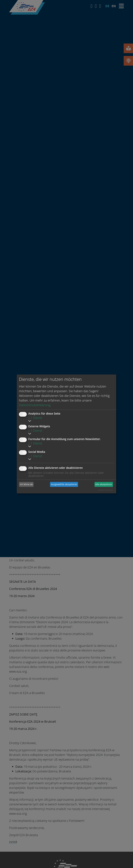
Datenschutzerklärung (35, 405)
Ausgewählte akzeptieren (64, 484)
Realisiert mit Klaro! (106, 490)
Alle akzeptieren (104, 484)
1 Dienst (35, 418)
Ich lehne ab (26, 484)
